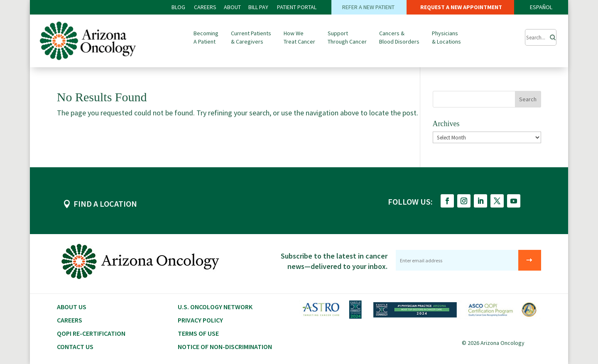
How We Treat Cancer (299, 37)
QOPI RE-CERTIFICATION (91, 333)
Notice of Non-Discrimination (225, 347)
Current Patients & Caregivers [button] (251, 37)
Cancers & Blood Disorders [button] (399, 37)
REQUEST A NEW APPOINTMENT (461, 7)
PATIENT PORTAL (297, 7)
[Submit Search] (541, 37)
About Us (72, 307)
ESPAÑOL (541, 7)
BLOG (179, 7)
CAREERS (205, 7)
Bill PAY (258, 7)
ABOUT (232, 7)
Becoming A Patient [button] (206, 37)
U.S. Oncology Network (215, 307)
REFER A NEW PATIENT (369, 7)
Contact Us (75, 347)
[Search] (550, 35)
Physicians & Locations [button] (446, 37)
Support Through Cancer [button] (347, 37)
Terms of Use (198, 333)
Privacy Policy (200, 320)
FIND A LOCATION (105, 204)
